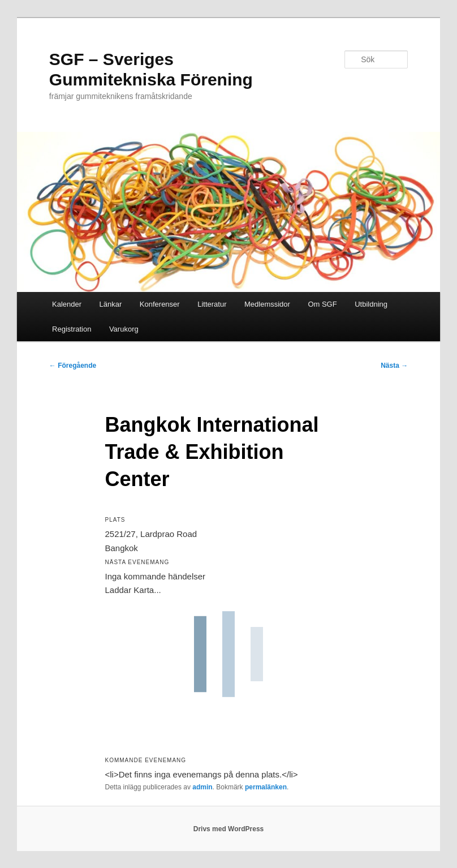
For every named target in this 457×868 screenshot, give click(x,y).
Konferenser (160, 304)
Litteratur (212, 304)
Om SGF (322, 304)
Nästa (394, 366)
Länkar (111, 304)
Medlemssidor (267, 304)
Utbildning (371, 304)
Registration (72, 329)
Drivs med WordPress (229, 829)
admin (202, 787)
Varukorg (124, 329)
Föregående (73, 366)
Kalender (67, 304)
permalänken (266, 787)
